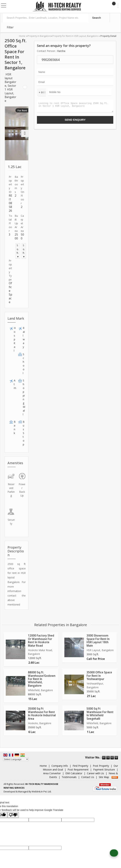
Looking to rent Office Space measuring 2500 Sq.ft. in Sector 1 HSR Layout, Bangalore (75, 107)
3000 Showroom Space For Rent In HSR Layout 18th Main (98, 640)
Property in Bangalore (39, 36)
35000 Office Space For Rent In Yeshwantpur (99, 676)
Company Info (60, 766)
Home (22, 36)
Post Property (101, 766)
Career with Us (95, 773)
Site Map (104, 777)
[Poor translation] (13, 815)
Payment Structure (104, 770)
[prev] (8, 133)
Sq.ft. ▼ (18, 251)
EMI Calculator (74, 773)
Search (97, 18)
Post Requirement (78, 770)
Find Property (80, 766)
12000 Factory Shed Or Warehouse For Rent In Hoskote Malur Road (41, 640)
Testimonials (69, 777)
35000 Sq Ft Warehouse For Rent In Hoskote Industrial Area (42, 714)
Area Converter (52, 773)
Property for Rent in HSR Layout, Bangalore (75, 36)
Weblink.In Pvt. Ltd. (42, 792)
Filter (10, 27)
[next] (25, 133)
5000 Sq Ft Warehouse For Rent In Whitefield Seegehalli (100, 714)
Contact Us (88, 777)
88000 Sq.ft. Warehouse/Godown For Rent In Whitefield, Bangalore (42, 679)
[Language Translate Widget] (16, 759)
